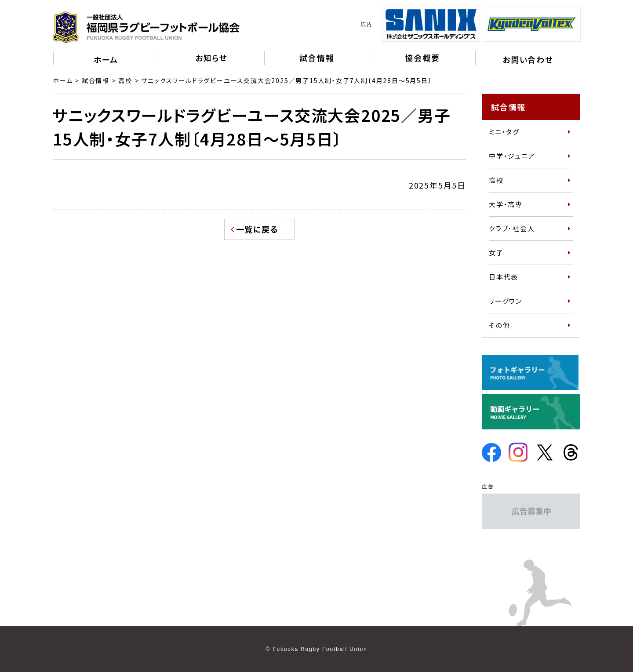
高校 (125, 80)
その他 (499, 325)
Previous (375, 24)
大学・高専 (506, 204)
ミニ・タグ (504, 132)
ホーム (106, 59)
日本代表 (504, 277)
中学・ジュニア (512, 156)
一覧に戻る (257, 229)
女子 (496, 252)
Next (587, 24)
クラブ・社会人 (512, 228)
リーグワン (506, 301)
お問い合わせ (528, 59)
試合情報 (96, 80)
